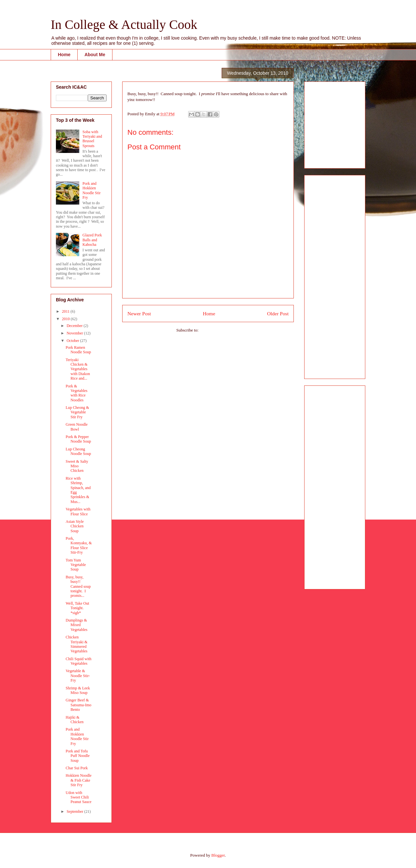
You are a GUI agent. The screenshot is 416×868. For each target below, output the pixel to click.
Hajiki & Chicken (75, 720)
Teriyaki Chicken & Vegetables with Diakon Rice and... (78, 369)
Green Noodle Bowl (77, 427)
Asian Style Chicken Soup (75, 526)
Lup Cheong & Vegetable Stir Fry (77, 412)
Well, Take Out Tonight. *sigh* (77, 608)
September (75, 811)
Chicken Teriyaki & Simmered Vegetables (77, 644)
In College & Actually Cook (124, 25)
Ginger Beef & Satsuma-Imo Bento (78, 705)
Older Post (278, 314)
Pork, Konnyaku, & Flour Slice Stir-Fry (79, 545)
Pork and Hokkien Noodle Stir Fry (92, 190)
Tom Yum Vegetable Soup (76, 565)
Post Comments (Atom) (220, 330)
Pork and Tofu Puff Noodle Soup (78, 756)
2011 (66, 311)
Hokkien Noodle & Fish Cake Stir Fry (79, 780)
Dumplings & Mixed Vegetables (77, 625)
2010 (66, 319)
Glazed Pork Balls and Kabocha (92, 240)
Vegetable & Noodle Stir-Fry (78, 676)
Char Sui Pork (77, 768)
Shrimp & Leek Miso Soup (78, 690)
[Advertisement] (329, 123)
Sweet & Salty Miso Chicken (77, 466)
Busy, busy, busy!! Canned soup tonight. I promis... (78, 586)
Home (64, 55)
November (75, 333)
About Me (95, 55)
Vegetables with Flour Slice (78, 511)
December (75, 326)
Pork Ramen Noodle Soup (78, 350)
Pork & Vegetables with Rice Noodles (77, 393)
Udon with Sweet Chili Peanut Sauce (78, 797)
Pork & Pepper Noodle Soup (78, 439)
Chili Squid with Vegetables (78, 661)
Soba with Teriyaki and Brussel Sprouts (92, 139)
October (73, 341)
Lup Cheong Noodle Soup (78, 451)
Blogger (218, 855)
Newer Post (139, 314)
